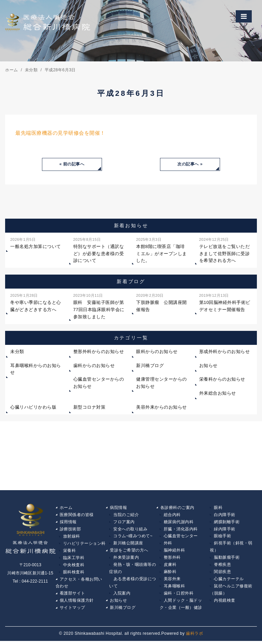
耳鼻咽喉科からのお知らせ (36, 369)
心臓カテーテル (229, 581)
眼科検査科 (74, 574)
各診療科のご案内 (177, 508)
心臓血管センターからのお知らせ (99, 383)
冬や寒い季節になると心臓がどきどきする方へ (36, 302)
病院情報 (118, 508)
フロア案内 (124, 523)
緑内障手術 (225, 530)
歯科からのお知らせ (94, 365)
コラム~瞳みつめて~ (133, 537)
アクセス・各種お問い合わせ (79, 585)
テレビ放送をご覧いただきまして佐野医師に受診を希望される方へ (225, 250)
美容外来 (172, 581)
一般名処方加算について (36, 243)
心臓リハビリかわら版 (33, 407)
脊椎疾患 (222, 567)
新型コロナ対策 (90, 407)
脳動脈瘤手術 (227, 559)
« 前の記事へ (72, 164)
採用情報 (68, 523)
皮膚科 (170, 567)
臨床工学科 (74, 559)
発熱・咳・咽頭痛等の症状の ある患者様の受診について (133, 578)
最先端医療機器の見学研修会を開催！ (60, 133)
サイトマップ (72, 611)
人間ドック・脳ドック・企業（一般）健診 (181, 607)
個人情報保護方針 (77, 603)
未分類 (17, 352)
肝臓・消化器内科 (181, 530)
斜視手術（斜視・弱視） (231, 548)
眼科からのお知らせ (157, 352)
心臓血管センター (181, 537)
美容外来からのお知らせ (162, 407)
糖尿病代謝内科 (179, 523)
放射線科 (72, 537)
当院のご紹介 (126, 515)
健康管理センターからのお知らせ (162, 383)
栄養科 (70, 552)
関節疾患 (222, 574)
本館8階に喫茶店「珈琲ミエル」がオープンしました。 (162, 250)
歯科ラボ (194, 636)
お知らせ (208, 365)
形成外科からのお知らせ (225, 352)
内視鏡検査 (225, 603)
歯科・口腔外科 (179, 596)
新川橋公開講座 (128, 544)
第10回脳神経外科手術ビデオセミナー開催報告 (225, 302)
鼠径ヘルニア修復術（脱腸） (231, 592)
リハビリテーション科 (84, 544)
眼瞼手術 (222, 537)
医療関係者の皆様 (77, 515)
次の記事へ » (190, 164)
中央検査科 (74, 567)
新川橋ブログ (150, 365)
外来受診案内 (126, 559)
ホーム (66, 508)
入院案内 (122, 596)
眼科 (218, 508)
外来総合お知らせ (218, 393)
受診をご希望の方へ (129, 552)
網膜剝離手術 (227, 523)
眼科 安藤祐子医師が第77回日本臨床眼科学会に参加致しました (99, 306)
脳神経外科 (174, 552)
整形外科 (172, 559)
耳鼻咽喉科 (174, 588)
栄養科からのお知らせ (222, 379)
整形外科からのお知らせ (99, 352)
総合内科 (172, 515)
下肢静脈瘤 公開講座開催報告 (162, 302)
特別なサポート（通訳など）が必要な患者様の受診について (99, 250)
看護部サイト (72, 596)
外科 (168, 544)
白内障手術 (225, 515)
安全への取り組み (130, 530)
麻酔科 (170, 574)
